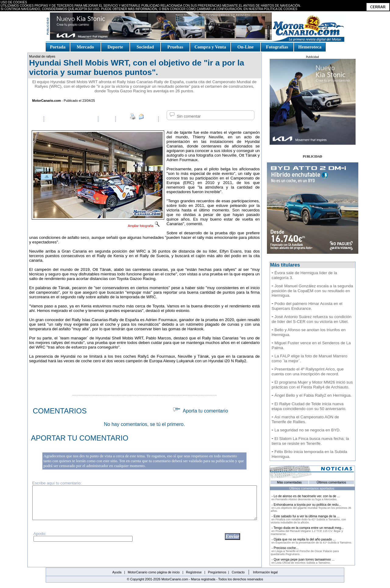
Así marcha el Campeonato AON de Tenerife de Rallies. (305, 419)
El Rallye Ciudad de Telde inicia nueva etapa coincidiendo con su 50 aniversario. (309, 406)
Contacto (238, 572)
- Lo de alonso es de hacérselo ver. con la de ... (305, 498)
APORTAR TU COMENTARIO (80, 438)
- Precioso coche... (305, 551)
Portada (58, 47)
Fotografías (277, 47)
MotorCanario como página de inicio (154, 572)
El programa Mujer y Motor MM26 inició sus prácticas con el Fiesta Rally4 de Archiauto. (312, 385)
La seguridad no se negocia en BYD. (308, 430)
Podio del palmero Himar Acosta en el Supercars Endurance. (307, 306)
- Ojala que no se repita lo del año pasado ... (312, 541)
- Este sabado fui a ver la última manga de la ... (308, 519)
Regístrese (194, 572)
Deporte (115, 47)
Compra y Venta (210, 47)
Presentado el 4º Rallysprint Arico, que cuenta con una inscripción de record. (308, 372)
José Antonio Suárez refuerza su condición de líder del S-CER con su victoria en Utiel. (312, 319)
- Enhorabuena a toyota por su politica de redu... (311, 508)
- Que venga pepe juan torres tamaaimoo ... (303, 561)
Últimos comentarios (331, 482)
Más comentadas (289, 482)
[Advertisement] (144, 377)
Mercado (85, 47)
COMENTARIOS (60, 411)
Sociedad (145, 47)
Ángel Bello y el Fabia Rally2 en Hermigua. (313, 395)
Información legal (265, 572)
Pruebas (175, 47)
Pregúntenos (217, 572)
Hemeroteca (310, 47)
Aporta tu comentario (200, 411)
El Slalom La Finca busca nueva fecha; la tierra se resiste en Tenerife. (310, 441)
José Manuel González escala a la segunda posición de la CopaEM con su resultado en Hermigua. (312, 291)
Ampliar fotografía (144, 226)
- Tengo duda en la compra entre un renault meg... (307, 531)
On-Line (245, 47)
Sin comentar (185, 116)
